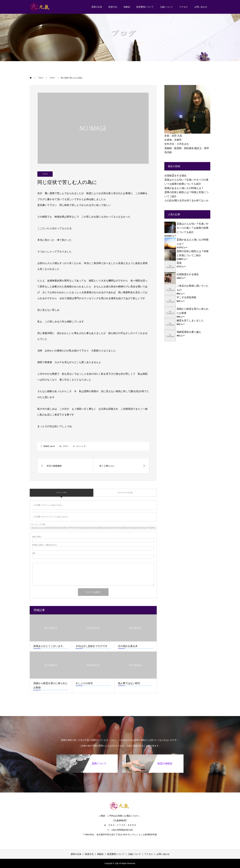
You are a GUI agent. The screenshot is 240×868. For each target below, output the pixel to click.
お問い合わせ (201, 7)
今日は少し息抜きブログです (92, 646)
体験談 (127, 7)
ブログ (45, 174)
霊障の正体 (97, 7)
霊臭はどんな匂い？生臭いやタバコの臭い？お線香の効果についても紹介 (193, 228)
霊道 (179, 263)
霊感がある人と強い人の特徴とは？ (184, 188)
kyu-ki (52, 446)
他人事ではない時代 (129, 683)
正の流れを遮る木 (128, 646)
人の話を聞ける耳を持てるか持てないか (186, 200)
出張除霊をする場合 (175, 176)
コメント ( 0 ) (61, 492)
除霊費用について (145, 7)
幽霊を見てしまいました (190, 320)
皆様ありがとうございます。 (49, 646)
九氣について (166, 7)
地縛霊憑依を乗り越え (189, 332)
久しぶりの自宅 (84, 683)
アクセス (184, 7)
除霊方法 (113, 7)
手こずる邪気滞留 (186, 297)
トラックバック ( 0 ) (125, 493)
